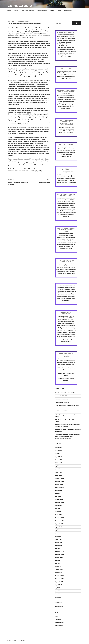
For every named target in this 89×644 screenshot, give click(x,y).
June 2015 (58, 591)
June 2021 (58, 469)
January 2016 (59, 573)
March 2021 (58, 472)
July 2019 (57, 509)
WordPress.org (59, 625)
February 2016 (59, 570)
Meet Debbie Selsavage (28, 11)
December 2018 (59, 518)
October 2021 (59, 463)
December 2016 (59, 551)
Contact (59, 11)
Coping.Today (20, 6)
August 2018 (58, 527)
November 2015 (59, 579)
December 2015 (59, 576)
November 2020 (59, 481)
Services (16, 11)
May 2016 (58, 563)
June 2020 (58, 496)
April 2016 (58, 567)
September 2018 (60, 524)
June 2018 (58, 533)
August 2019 (58, 506)
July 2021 (57, 466)
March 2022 (58, 460)
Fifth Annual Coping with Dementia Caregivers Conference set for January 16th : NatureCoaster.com (68, 436)
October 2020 (59, 484)
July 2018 (57, 530)
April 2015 (58, 597)
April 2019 (58, 512)
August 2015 (58, 585)
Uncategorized (59, 607)
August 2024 (58, 448)
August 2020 (58, 490)
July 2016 (57, 560)
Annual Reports (42, 11)
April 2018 (58, 536)
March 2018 (58, 539)
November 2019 (59, 502)
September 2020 (60, 487)
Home (9, 11)
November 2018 (59, 521)
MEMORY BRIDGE (66, 156)
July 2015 (57, 588)
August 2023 (58, 451)
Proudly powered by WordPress (16, 640)
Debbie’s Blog (68, 11)
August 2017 (58, 545)
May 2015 (58, 594)
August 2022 (58, 457)
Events (52, 11)
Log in (56, 616)
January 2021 (58, 475)
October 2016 (59, 557)
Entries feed (58, 619)
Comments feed (59, 622)
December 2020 (59, 478)
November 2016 (59, 554)
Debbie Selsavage (24, 21)
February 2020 (59, 499)
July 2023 (58, 454)
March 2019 (58, 515)
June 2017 (58, 548)
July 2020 (58, 493)
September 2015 (60, 582)
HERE (69, 57)
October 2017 (59, 542)
